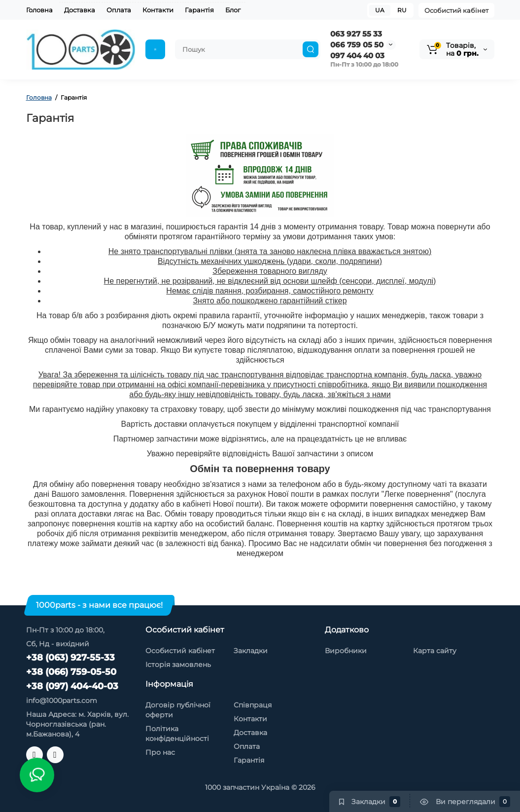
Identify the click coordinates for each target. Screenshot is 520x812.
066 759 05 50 (357, 45)
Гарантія (199, 10)
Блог (233, 10)
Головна (39, 10)
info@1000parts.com (62, 701)
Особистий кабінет (456, 10)
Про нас (160, 752)
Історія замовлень (178, 664)
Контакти (158, 10)
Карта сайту (435, 651)
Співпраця (253, 705)
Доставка (80, 10)
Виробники (346, 651)
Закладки (251, 651)
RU (402, 10)
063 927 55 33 (356, 34)
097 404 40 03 (357, 55)
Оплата (119, 10)
